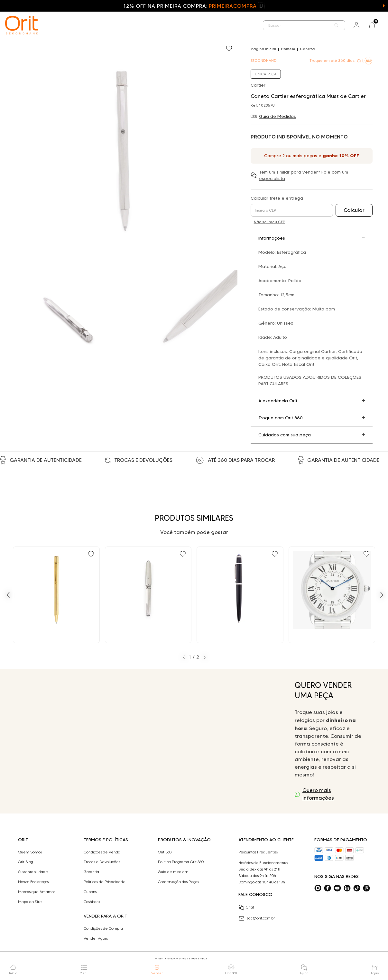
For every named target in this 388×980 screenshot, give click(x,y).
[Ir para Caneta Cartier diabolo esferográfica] (240, 595)
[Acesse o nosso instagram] (318, 888)
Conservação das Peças (178, 882)
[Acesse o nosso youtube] (337, 888)
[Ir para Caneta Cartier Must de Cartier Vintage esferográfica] (56, 595)
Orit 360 (165, 852)
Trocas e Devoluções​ (102, 862)
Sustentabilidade (33, 872)
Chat (246, 908)
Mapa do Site (30, 902)
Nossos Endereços (33, 882)
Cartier (258, 85)
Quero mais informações (318, 794)
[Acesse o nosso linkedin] (347, 888)
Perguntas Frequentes (258, 852)
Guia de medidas (173, 872)
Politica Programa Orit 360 (181, 862)
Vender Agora (96, 938)
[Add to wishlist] (230, 49)
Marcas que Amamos (37, 892)
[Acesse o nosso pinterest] (366, 888)
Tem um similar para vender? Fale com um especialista (304, 175)
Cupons (90, 892)
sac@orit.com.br (257, 918)
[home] (22, 25)
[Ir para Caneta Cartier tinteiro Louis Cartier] (148, 595)
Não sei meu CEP (269, 222)
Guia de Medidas (277, 116)
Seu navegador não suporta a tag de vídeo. (150, 741)
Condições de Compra (103, 928)
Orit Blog (26, 862)
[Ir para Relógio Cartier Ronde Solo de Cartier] (332, 595)
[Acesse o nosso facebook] (328, 888)
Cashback (92, 902)
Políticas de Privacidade (105, 882)
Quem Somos (30, 852)
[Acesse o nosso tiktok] (357, 888)
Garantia (91, 872)
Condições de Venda (102, 852)
